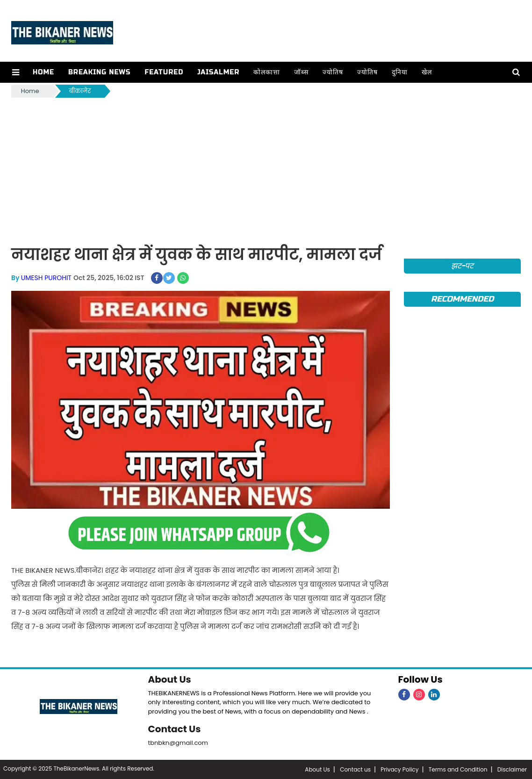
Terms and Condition (458, 769)
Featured (164, 72)
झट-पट (463, 266)
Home (43, 72)
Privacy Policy (399, 769)
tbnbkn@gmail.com (178, 743)
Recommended (462, 299)
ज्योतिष (333, 72)
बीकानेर (80, 91)
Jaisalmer (218, 72)
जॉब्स (301, 72)
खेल (427, 72)
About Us (170, 679)
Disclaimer (512, 769)
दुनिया (400, 72)
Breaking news (100, 72)
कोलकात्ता (267, 72)
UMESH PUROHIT (46, 278)
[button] (16, 72)
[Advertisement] (266, 170)
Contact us (355, 769)
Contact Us (175, 729)
